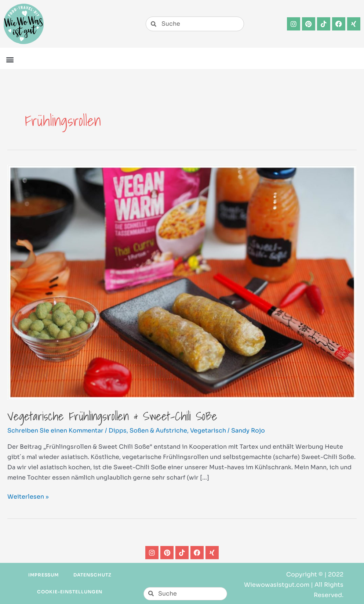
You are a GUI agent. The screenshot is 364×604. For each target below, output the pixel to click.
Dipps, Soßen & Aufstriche (148, 431)
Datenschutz (92, 575)
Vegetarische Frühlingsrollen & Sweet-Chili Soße (112, 416)
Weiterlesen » (28, 496)
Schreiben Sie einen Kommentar (55, 431)
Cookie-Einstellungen (70, 592)
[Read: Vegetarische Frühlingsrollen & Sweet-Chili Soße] (182, 282)
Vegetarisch (208, 431)
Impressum (44, 575)
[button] (10, 59)
